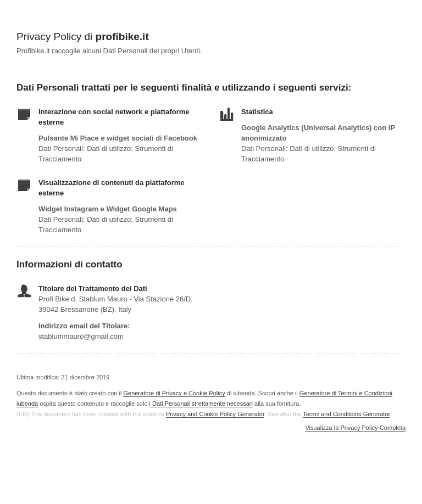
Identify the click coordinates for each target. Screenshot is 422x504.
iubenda (27, 404)
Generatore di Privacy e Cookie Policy (174, 393)
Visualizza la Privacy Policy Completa (355, 428)
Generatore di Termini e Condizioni (346, 393)
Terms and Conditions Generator (346, 414)
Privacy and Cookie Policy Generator (215, 414)
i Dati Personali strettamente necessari (201, 404)
